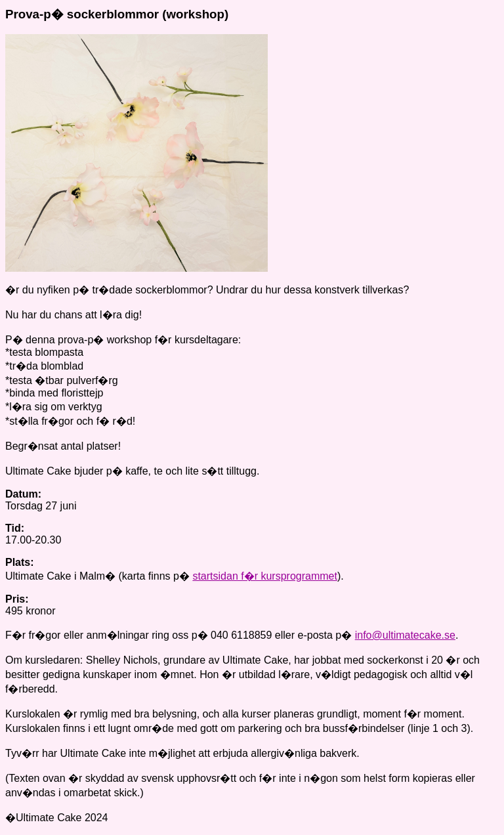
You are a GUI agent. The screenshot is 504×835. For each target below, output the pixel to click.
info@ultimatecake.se (405, 635)
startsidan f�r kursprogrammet (265, 576)
